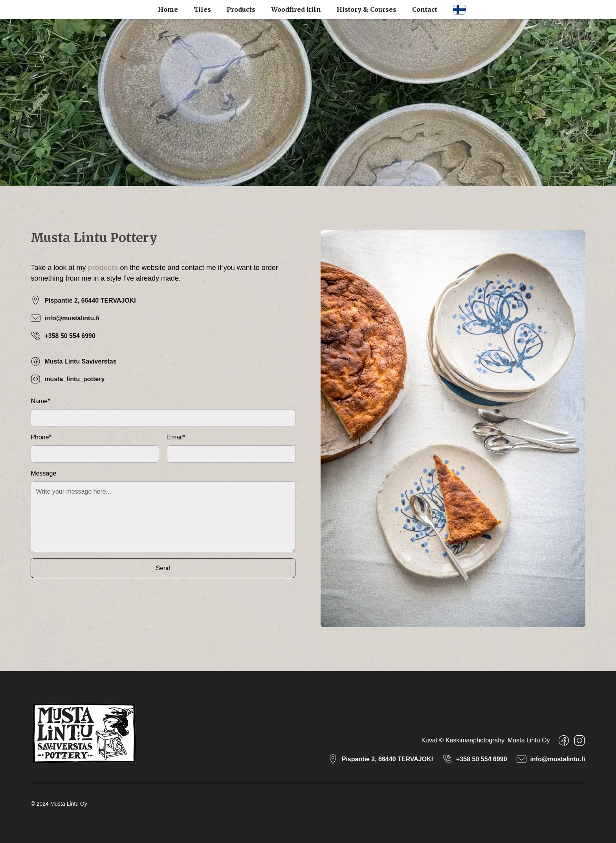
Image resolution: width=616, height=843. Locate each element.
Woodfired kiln (296, 9)
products (103, 268)
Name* (40, 401)
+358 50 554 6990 (70, 336)
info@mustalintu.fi (72, 318)
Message (43, 473)
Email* (176, 437)
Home (168, 9)
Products (241, 9)
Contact (425, 9)
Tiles (202, 9)
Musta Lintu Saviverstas (80, 361)
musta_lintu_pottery (74, 379)
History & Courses (367, 9)
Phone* (41, 437)
